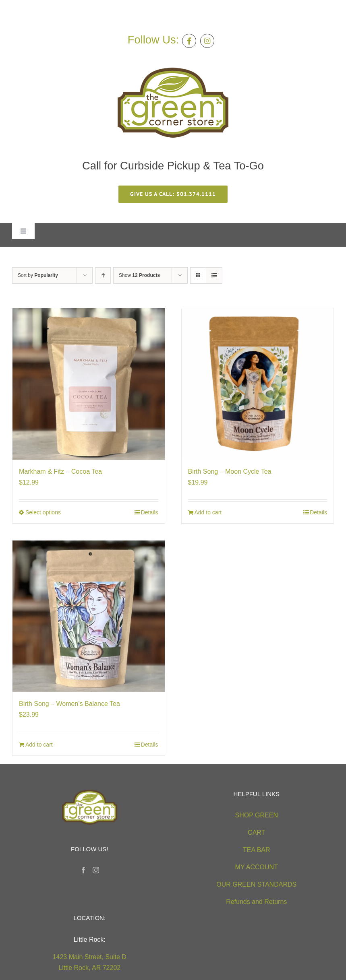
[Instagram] (96, 870)
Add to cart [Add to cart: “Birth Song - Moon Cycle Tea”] (208, 512)
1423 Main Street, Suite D (90, 957)
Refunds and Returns (256, 902)
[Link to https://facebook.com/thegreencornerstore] (189, 41)
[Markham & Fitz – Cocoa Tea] (89, 384)
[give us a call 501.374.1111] (173, 194)
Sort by (38, 275)
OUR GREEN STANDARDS (256, 884)
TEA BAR (257, 850)
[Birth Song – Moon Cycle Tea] (258, 384)
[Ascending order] (103, 275)
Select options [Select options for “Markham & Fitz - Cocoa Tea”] (43, 512)
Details (150, 512)
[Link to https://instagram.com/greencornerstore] (207, 41)
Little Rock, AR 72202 (89, 968)
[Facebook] (83, 870)
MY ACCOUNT (257, 867)
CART (256, 832)
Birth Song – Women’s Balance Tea (69, 704)
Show (139, 275)
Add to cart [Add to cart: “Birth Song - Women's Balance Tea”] (39, 745)
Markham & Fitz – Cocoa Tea (60, 471)
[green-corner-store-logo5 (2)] (173, 71)
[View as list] (214, 275)
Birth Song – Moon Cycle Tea (230, 471)
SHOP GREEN (257, 815)
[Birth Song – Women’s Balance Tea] (89, 617)
